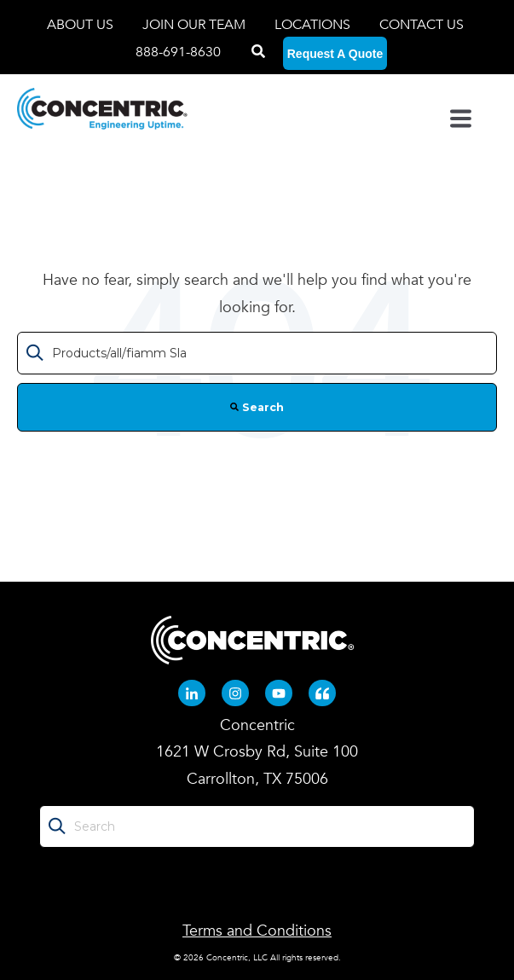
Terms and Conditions (257, 931)
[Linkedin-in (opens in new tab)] (192, 693)
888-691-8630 (178, 52)
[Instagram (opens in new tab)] (235, 693)
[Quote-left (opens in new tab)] (322, 693)
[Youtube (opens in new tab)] (279, 693)
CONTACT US (422, 25)
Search (257, 407)
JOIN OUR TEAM (196, 25)
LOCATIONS (314, 25)
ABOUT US (82, 25)
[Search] (258, 52)
